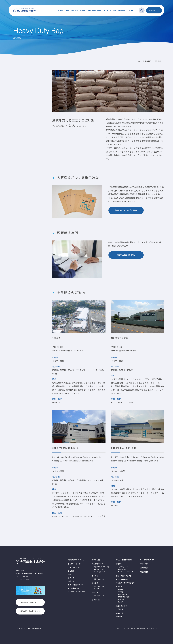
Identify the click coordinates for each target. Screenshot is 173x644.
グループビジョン (74, 567)
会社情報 (71, 571)
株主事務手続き (121, 606)
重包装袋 (12, 131)
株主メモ (120, 609)
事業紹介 (11, 108)
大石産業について (76, 560)
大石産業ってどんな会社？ (125, 583)
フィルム (95, 576)
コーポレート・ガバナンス (126, 572)
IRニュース (120, 613)
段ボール (95, 593)
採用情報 (122, 10)
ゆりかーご (11, 147)
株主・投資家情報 (124, 560)
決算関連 (120, 589)
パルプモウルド (97, 564)
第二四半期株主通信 (124, 597)
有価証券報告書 (122, 594)
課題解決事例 (14, 87)
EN (132, 10)
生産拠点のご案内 (15, 92)
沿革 (70, 574)
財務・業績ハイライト (124, 576)
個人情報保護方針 (35, 628)
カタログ (83, 10)
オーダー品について (100, 572)
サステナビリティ (110, 10)
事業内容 (96, 560)
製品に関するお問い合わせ (30, 611)
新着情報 (144, 572)
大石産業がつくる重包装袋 (19, 82)
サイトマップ (21, 628)
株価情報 (119, 616)
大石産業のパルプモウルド (102, 567)
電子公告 (120, 602)
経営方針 (119, 564)
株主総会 (120, 592)
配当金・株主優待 (122, 579)
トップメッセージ (74, 564)
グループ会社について (76, 585)
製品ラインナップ (15, 134)
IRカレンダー (122, 599)
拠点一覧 (71, 581)
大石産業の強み (73, 588)
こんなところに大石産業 (77, 592)
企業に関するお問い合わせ (30, 602)
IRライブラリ (121, 586)
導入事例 (12, 137)
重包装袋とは (14, 77)
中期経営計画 (122, 569)
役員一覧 (71, 578)
